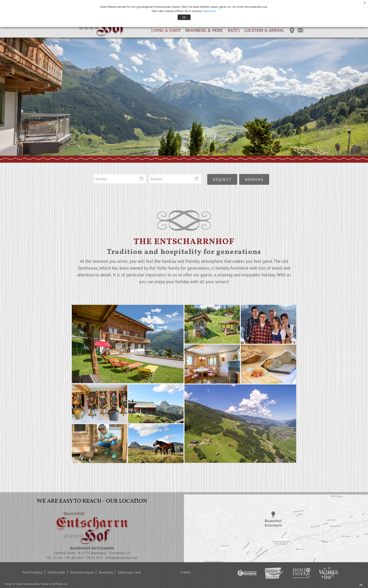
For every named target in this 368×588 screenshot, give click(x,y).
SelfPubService (60, 584)
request (222, 179)
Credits (186, 572)
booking (254, 179)
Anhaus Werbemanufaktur (28, 584)
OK (184, 17)
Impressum (209, 11)
